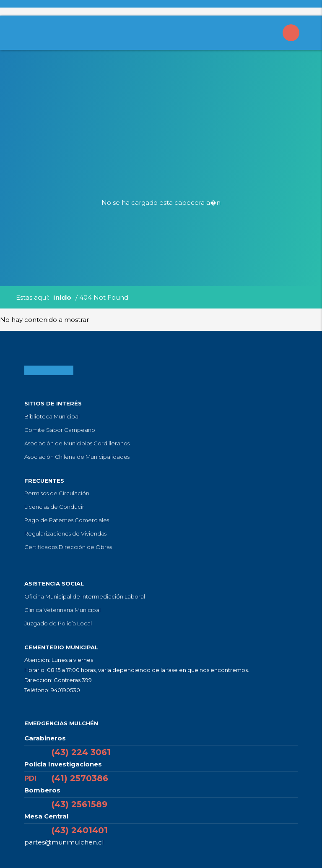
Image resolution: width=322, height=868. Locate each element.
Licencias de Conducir (54, 507)
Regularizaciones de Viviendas (65, 533)
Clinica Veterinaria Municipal (62, 610)
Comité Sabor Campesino (60, 430)
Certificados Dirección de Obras (68, 547)
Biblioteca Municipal (52, 416)
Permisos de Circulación (57, 493)
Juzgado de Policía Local (58, 623)
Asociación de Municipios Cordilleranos (77, 443)
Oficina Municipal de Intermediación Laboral (85, 596)
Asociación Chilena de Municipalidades (77, 457)
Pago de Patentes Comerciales (67, 520)
